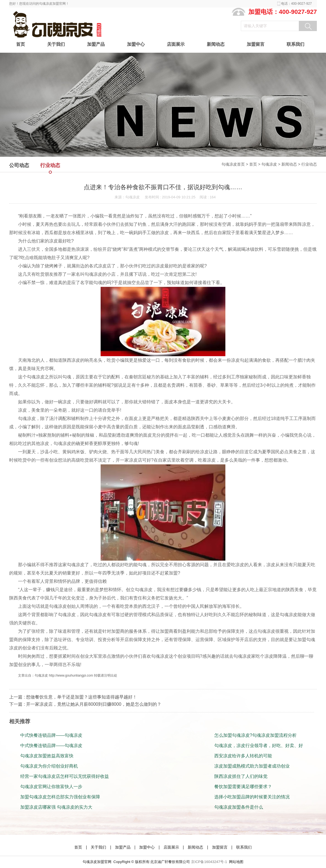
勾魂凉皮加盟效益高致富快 (47, 756)
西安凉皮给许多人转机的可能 (243, 756)
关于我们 (56, 44)
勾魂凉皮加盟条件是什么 (239, 807)
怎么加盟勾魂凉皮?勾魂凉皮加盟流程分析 (255, 735)
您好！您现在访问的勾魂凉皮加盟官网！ (39, 4)
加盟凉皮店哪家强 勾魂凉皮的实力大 (56, 807)
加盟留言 (256, 44)
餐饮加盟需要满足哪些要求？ (243, 787)
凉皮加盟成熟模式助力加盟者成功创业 (252, 766)
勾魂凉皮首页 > (235, 164)
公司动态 (19, 165)
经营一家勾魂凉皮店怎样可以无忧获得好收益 (65, 776)
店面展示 (176, 44)
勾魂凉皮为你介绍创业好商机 (49, 766)
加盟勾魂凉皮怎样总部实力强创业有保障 (60, 797)
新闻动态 (216, 44)
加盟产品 (96, 44)
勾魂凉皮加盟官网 (97, 862)
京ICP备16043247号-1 (209, 862)
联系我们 (296, 44)
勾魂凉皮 (269, 164)
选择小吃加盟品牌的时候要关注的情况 (252, 797)
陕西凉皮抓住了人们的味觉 (241, 776)
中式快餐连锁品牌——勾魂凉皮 (51, 735)
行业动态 (309, 164)
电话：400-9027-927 (296, 4)
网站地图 (236, 862)
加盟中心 (136, 44)
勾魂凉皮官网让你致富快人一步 (51, 787)
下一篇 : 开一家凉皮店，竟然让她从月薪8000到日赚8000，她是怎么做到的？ (85, 704)
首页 (21, 44)
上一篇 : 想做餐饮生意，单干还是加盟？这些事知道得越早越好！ (73, 697)
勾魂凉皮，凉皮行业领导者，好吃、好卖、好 (259, 746)
